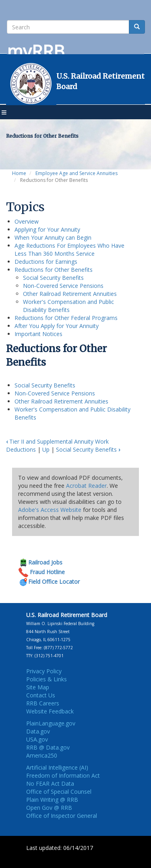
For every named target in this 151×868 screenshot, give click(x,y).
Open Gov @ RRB (49, 808)
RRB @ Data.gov (48, 747)
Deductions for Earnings (46, 262)
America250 (42, 755)
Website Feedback (50, 711)
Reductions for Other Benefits (54, 270)
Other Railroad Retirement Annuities (70, 294)
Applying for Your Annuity (47, 229)
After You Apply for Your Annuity (57, 326)
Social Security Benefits (53, 278)
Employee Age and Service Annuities (77, 173)
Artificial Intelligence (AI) (57, 767)
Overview (27, 221)
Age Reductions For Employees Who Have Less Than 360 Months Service (69, 250)
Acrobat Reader (86, 486)
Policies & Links (47, 679)
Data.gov (38, 731)
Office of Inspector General (62, 816)
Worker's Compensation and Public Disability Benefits (68, 306)
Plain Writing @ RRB (52, 800)
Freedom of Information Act (63, 775)
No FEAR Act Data (50, 783)
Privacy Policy (44, 671)
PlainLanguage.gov (51, 723)
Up (46, 449)
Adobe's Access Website (50, 510)
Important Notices (38, 334)
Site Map (38, 687)
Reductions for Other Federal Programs (66, 318)
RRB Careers (43, 703)
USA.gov (37, 739)
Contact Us (41, 695)
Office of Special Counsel (59, 792)
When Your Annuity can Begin (53, 237)
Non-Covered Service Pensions (63, 286)
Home (19, 173)
